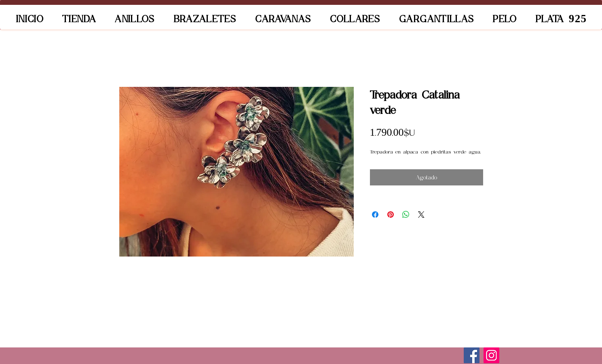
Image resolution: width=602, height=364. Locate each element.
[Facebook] (472, 355)
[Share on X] (421, 215)
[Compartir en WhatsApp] (406, 215)
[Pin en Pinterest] (391, 215)
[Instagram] (491, 355)
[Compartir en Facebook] (375, 215)
